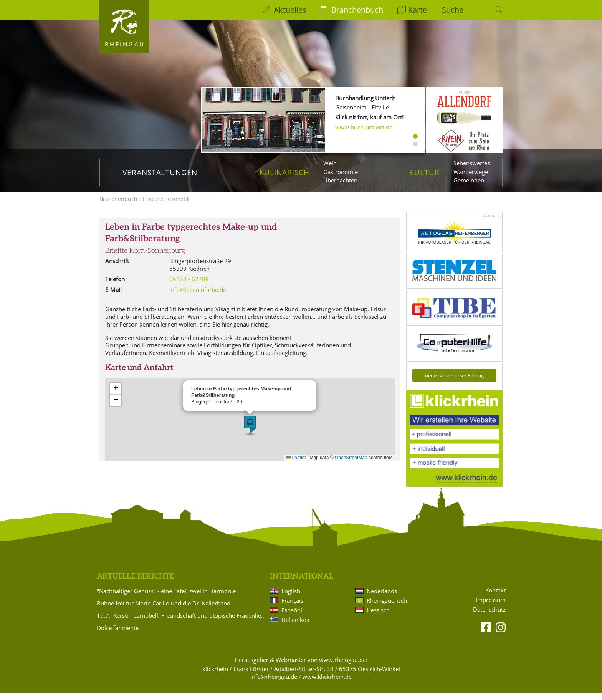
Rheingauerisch (387, 607)
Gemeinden (469, 180)
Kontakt (495, 597)
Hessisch (378, 617)
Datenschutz (489, 616)
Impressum (491, 607)
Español (292, 617)
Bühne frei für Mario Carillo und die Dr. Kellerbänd (164, 610)
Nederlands (382, 598)
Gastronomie (341, 172)
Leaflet (296, 464)
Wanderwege (471, 172)
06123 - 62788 (189, 286)
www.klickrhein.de (327, 683)
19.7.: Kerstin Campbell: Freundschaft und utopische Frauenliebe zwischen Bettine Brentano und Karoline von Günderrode (182, 622)
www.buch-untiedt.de (364, 127)
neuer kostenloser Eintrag (454, 382)
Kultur (424, 172)
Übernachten (340, 180)
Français (292, 607)
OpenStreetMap (351, 464)
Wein (330, 163)
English (291, 598)
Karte (418, 10)
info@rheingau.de (274, 683)
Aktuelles (290, 10)
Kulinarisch (284, 172)
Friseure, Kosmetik (166, 206)
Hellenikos (295, 627)
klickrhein (215, 676)
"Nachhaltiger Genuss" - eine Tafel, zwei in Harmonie (166, 598)
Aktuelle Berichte (135, 583)
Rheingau (125, 44)
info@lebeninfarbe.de (198, 297)
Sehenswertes (472, 163)
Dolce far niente (118, 635)
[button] (250, 432)
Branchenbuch (357, 10)
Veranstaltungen (160, 172)
